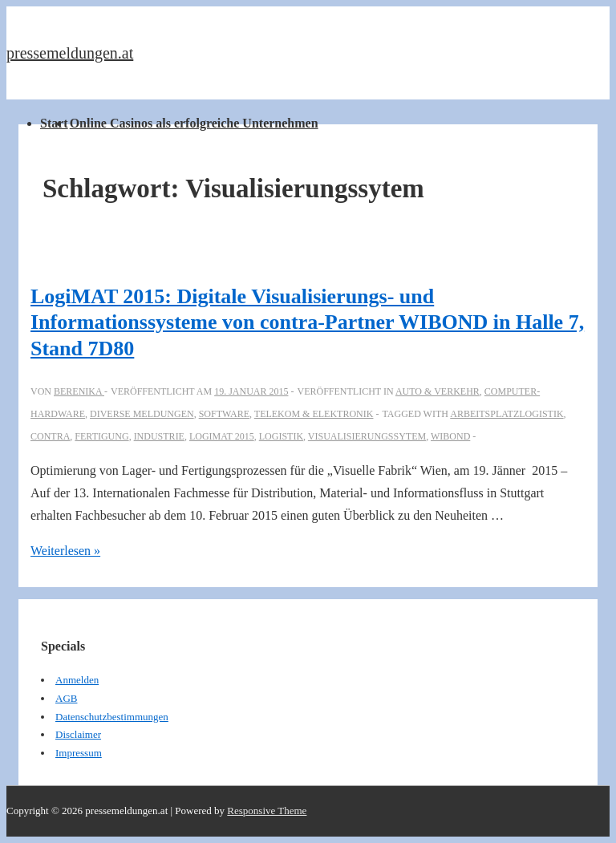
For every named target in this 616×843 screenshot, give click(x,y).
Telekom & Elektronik (314, 414)
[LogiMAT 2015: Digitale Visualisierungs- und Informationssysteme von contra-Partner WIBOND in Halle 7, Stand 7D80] (251, 391)
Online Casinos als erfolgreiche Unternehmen (194, 123)
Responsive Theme (267, 811)
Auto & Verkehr (438, 391)
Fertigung (101, 436)
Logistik (281, 436)
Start (54, 123)
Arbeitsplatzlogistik (507, 414)
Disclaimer (78, 734)
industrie (159, 436)
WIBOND (450, 436)
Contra (50, 436)
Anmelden (77, 680)
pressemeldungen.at (70, 53)
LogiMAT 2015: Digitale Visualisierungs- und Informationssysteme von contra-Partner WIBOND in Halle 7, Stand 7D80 (307, 322)
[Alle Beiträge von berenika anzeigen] (79, 391)
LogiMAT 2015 (222, 436)
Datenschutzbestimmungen (112, 717)
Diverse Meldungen (142, 414)
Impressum (79, 753)
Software (224, 414)
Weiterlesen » (65, 551)
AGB (66, 698)
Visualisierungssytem (367, 436)
